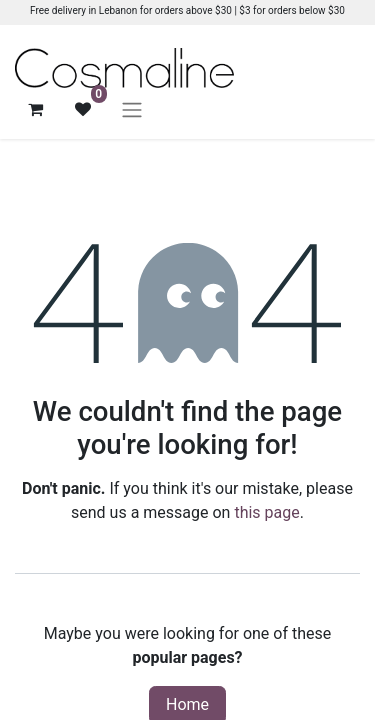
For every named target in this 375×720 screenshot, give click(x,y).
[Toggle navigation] (132, 109)
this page (266, 512)
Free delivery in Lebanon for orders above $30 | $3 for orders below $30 (187, 10)
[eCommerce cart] (35, 109)
